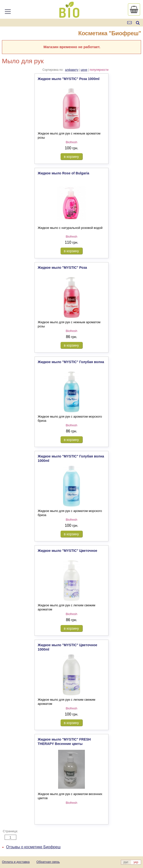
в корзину (71, 157)
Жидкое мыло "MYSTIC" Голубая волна (71, 362)
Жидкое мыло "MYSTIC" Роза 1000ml (69, 79)
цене (84, 70)
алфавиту (72, 70)
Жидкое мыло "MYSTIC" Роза (62, 268)
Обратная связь (48, 862)
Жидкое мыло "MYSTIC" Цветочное (67, 551)
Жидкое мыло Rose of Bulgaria (63, 173)
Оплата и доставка (16, 862)
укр (136, 862)
